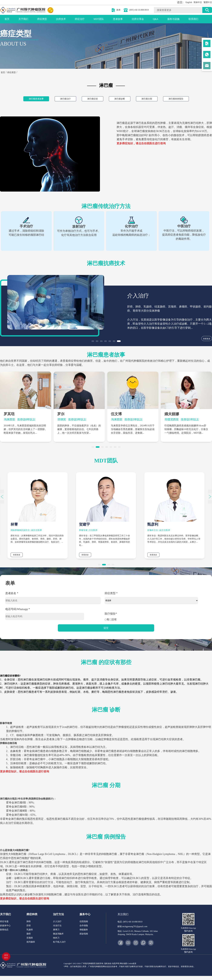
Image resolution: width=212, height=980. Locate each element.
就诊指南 (84, 934)
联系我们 (193, 19)
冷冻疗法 (57, 926)
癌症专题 (4, 921)
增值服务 (84, 930)
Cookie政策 (132, 963)
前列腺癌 (31, 942)
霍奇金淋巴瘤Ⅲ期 (17, 811)
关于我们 (23, 19)
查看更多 (207, 339)
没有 (113, 619)
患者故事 (118, 19)
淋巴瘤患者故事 (36, 99)
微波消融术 (58, 934)
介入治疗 (57, 921)
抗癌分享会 (138, 19)
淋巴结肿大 (197, 123)
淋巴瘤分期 (147, 99)
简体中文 (198, 2)
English (189, 2)
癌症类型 (42, 19)
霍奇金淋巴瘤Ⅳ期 (17, 815)
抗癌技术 (61, 19)
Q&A (156, 19)
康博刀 (56, 930)
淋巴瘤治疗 (65, 99)
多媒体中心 (5, 926)
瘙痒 (187, 127)
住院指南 (84, 921)
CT (12, 735)
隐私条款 (108, 963)
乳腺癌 (30, 930)
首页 (7, 19)
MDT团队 (99, 19)
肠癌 (29, 934)
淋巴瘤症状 (93, 99)
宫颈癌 (30, 938)
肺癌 (29, 921)
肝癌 (29, 926)
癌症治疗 (80, 19)
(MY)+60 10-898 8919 (139, 10)
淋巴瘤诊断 (120, 99)
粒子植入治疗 (59, 942)
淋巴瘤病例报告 (176, 99)
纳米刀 (56, 938)
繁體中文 (208, 2)
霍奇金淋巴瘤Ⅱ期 (16, 807)
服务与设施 (173, 19)
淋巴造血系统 (144, 123)
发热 (163, 127)
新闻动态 (4, 930)
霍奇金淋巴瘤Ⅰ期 (16, 803)
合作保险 (84, 926)
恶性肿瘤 (160, 123)
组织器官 (138, 127)
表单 (118, 10)
